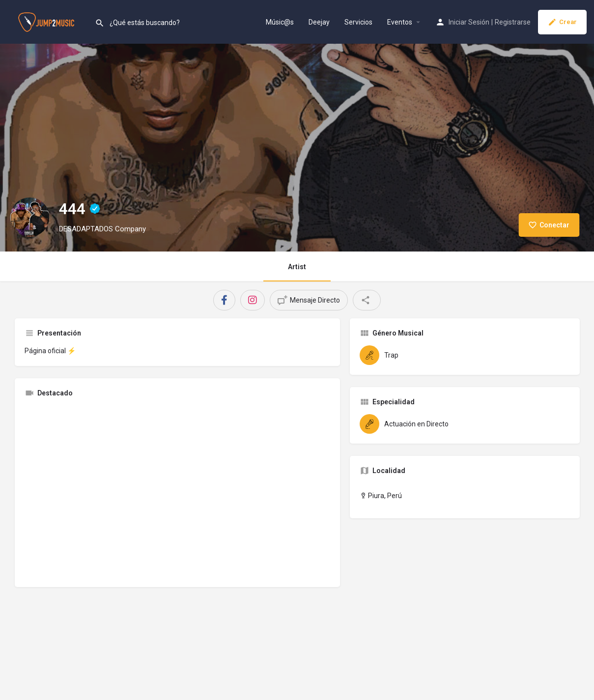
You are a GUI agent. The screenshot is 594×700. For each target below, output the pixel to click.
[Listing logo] (29, 217)
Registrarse (513, 22)
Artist (297, 267)
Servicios (358, 22)
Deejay (319, 22)
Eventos (400, 22)
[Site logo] (47, 21)
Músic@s (280, 22)
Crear (562, 22)
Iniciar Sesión (469, 22)
